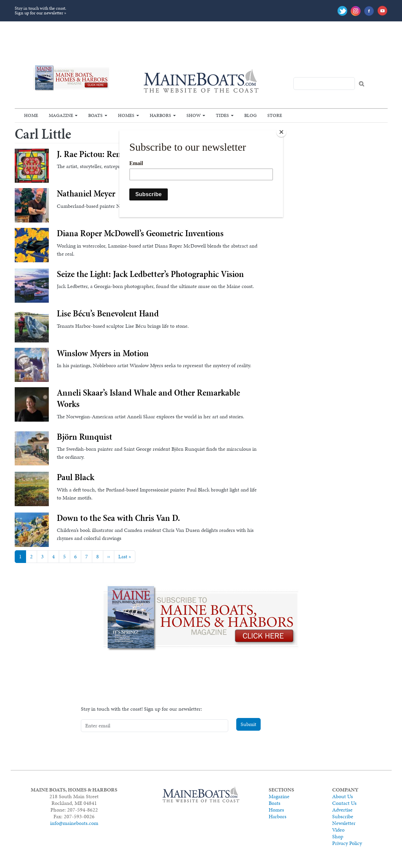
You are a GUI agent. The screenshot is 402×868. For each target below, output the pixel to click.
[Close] (281, 132)
